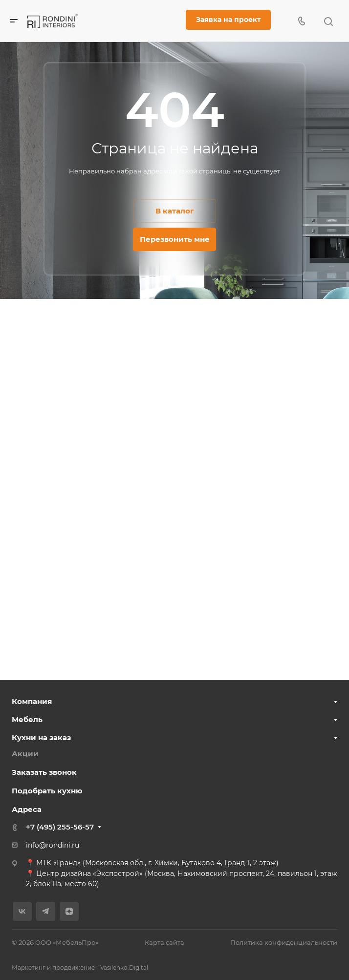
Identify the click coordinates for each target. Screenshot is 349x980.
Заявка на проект (228, 20)
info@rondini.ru (53, 845)
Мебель (27, 719)
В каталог (175, 211)
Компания (32, 701)
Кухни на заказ (41, 737)
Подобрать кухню (47, 791)
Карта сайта (164, 942)
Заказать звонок (44, 772)
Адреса (27, 809)
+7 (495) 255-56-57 (60, 827)
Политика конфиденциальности (284, 942)
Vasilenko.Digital (124, 968)
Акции (25, 754)
